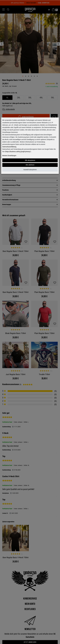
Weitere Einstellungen (9, 156)
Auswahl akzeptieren (30, 170)
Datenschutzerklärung (9, 147)
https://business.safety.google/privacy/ (18, 152)
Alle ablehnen (30, 165)
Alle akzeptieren (30, 160)
